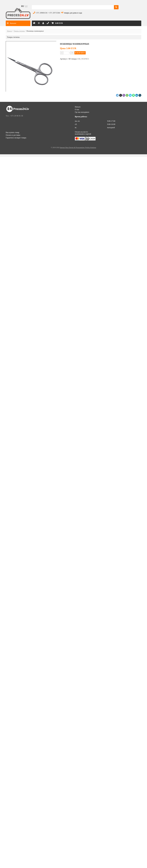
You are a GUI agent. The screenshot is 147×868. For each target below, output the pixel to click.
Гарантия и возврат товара (16, 138)
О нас (77, 109)
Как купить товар (13, 132)
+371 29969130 (41, 13)
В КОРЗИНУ (80, 53)
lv (26, 6)
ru (23, 6)
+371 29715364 (54, 13)
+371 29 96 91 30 (16, 116)
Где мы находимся (82, 112)
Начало (9, 31)
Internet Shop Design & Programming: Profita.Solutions (78, 148)
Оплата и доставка (13, 135)
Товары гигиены (19, 31)
